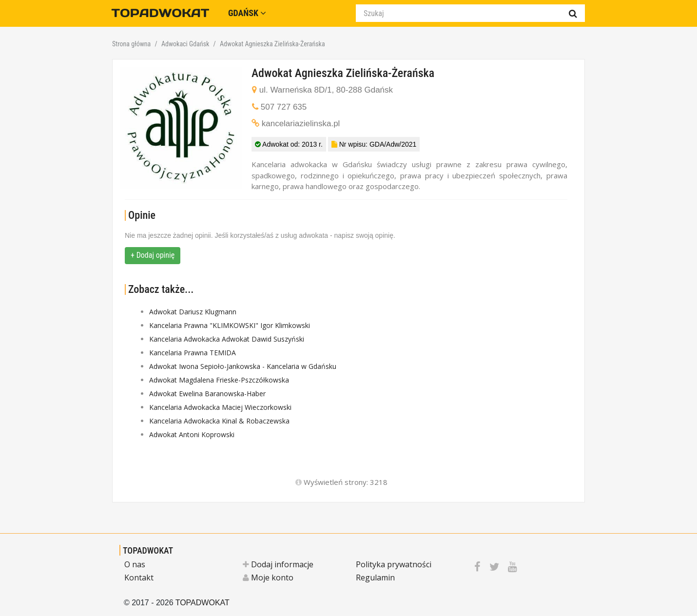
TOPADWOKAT (148, 550)
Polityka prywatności (394, 564)
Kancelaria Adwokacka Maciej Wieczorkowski (220, 407)
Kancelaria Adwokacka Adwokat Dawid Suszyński (227, 339)
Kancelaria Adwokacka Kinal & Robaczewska (219, 421)
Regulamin (375, 577)
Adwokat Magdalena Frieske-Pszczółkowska (219, 380)
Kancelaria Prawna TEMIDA (193, 353)
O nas (135, 564)
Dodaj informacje (278, 564)
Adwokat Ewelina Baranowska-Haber (207, 394)
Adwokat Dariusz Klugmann (193, 312)
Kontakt (139, 577)
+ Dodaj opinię (153, 255)
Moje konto (268, 577)
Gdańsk (247, 13)
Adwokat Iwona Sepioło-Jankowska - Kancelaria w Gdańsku (243, 366)
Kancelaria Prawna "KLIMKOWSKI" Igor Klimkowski (230, 325)
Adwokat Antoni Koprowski (192, 434)
